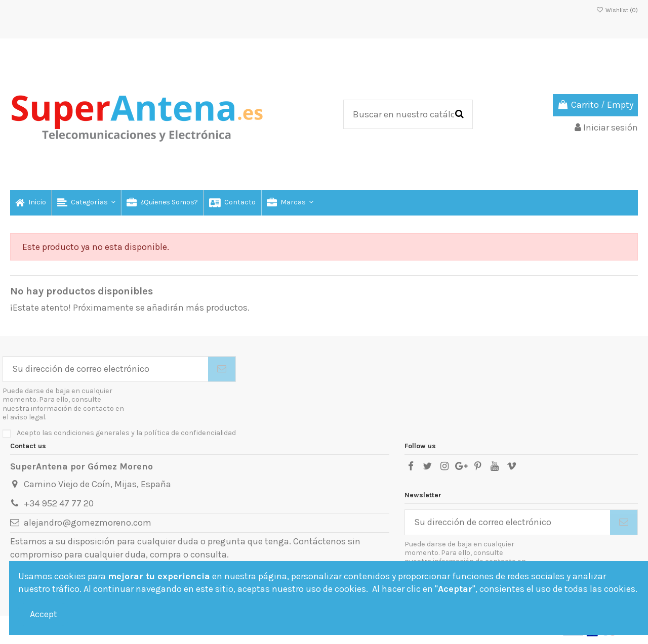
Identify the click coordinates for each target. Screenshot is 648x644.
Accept (44, 614)
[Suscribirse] (222, 369)
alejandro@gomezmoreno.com (88, 523)
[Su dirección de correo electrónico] (106, 369)
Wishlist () (617, 10)
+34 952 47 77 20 (59, 503)
